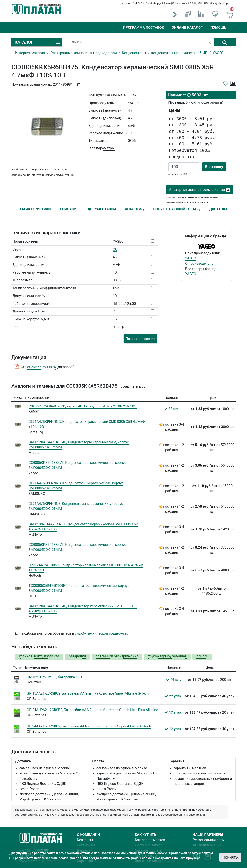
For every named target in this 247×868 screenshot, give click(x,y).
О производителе (199, 264)
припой (202, 656)
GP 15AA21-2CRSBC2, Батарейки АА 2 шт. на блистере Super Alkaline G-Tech (88, 694)
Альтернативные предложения (199, 190)
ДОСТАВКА (219, 209)
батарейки (77, 656)
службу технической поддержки (101, 634)
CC (115, 249)
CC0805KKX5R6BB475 (38, 367)
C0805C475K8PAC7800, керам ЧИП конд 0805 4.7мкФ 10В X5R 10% (83, 406)
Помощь (218, 28)
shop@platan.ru (162, 3)
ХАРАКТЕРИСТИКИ (35, 209)
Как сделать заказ (150, 840)
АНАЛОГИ (135, 209)
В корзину (214, 167)
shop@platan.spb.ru (221, 3)
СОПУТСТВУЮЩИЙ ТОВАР (177, 209)
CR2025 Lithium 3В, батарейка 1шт (54, 677)
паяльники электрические (117, 656)
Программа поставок (143, 28)
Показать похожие (140, 339)
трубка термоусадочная (167, 656)
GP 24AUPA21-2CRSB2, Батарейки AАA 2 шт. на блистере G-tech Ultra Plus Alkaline (92, 710)
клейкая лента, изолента (39, 656)
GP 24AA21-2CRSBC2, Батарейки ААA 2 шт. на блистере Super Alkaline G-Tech (89, 726)
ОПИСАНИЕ (69, 209)
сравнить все (133, 386)
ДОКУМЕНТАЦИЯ (102, 209)
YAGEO (191, 258)
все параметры (102, 148)
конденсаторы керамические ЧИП (179, 53)
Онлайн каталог (187, 28)
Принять (230, 857)
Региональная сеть (208, 840)
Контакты (85, 840)
